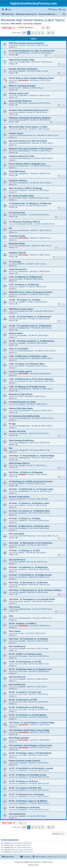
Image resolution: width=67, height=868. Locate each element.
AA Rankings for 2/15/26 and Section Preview (31, 481)
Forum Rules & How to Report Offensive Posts (31, 78)
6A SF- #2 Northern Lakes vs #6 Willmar (28, 801)
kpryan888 (22, 335)
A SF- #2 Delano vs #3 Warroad (24, 285)
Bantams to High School (21, 394)
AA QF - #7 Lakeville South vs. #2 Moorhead (30, 326)
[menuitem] (8, 9)
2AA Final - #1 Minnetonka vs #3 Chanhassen (31, 543)
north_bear (23, 319)
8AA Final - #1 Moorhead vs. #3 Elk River (28, 583)
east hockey (28, 24)
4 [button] (39, 33)
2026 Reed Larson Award (21, 309)
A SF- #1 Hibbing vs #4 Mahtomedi (25, 277)
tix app (12, 424)
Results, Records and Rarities (23, 69)
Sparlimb (22, 71)
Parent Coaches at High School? (25, 761)
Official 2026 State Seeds (21, 408)
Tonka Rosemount (18, 269)
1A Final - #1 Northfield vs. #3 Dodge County (30, 575)
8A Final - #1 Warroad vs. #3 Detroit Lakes (29, 526)
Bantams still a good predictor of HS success (31, 149)
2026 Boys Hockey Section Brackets (26, 43)
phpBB (26, 862)
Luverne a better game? (20, 371)
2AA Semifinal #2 (17, 677)
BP (20, 88)
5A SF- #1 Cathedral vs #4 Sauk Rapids (28, 715)
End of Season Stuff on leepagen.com (27, 164)
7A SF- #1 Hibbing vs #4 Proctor (24, 807)
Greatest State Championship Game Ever (29, 110)
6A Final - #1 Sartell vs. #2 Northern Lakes (29, 503)
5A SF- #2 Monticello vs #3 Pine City (26, 707)
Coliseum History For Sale (22, 156)
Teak (20, 279)
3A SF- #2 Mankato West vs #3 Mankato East (30, 669)
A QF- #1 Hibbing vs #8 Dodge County (27, 387)
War (11, 448)
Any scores (14, 607)
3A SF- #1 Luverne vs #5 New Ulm (25, 788)
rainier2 (21, 205)
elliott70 (21, 264)
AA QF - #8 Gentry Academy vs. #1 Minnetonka (31, 341)
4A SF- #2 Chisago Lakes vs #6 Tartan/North (30, 753)
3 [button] (36, 33)
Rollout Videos (16, 333)
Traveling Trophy (17, 236)
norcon (21, 633)
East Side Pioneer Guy (27, 135)
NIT (10, 228)
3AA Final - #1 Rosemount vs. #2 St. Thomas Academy (35, 590)
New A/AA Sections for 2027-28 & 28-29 (28, 141)
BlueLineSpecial (25, 158)
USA (11, 616)
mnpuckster (23, 433)
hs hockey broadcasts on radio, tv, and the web (32, 51)
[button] (24, 33)
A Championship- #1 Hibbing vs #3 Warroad (30, 203)
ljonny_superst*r (25, 601)
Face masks (15, 631)
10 (57, 56)
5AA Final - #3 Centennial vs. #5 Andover (29, 639)
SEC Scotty (23, 103)
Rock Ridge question (19, 738)
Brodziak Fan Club (25, 224)
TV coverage (15, 262)
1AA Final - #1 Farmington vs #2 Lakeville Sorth (32, 599)
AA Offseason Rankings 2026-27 (24, 222)
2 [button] (32, 33)
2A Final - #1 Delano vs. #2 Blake (25, 518)
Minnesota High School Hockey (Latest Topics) (33, 20)
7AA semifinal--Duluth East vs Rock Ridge (29, 730)
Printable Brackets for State (22, 402)
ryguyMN (22, 287)
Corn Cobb (23, 664)
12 (64, 56)
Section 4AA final (17, 431)
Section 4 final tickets (19, 497)
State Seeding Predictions (21, 440)
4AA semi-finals (16, 534)
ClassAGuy (23, 190)
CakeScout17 (24, 166)
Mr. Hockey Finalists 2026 (21, 196)
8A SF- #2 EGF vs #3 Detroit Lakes (25, 654)
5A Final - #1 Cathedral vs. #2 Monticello (28, 567)
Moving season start (19, 93)
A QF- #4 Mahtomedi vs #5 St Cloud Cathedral (31, 379)
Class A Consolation (19, 349)
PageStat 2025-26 (17, 253)
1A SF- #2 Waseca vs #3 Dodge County (28, 775)
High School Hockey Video (22, 60)
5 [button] (43, 33)
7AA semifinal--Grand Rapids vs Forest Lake (30, 745)
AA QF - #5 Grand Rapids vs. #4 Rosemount (30, 317)
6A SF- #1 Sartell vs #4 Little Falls (25, 692)
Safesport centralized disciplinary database (30, 118)
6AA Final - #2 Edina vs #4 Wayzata (26, 472)
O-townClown (24, 230)
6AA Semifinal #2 (17, 646)
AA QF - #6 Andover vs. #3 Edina (25, 300)
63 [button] (49, 33)
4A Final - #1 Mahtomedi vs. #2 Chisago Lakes (31, 489)
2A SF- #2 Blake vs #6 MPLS (22, 624)
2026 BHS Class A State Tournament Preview (30, 292)
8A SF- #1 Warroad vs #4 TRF (23, 700)
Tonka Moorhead (17, 171)
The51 (21, 396)
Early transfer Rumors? (20, 101)
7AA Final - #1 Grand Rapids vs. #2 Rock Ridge (31, 456)
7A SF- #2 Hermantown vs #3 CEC (25, 662)
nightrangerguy (24, 151)
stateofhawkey (24, 53)
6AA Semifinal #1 (17, 684)
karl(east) (38, 24)
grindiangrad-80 (24, 143)
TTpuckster (23, 215)
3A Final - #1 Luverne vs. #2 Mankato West (29, 511)
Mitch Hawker (17, 24)
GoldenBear (23, 95)
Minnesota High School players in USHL (28, 127)
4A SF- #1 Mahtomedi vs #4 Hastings (27, 794)
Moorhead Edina (17, 244)
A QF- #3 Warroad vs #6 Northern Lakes (28, 356)
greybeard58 (23, 120)
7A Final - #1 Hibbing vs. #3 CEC (24, 551)
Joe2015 (22, 45)
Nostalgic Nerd (24, 62)
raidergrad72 (23, 173)
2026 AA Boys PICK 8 (19, 463)
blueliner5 (22, 499)
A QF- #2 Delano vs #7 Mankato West (27, 364)
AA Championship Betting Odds (24, 416)
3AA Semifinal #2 (17, 814)
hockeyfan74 (23, 294)
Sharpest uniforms (18, 181)
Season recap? (16, 133)
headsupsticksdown (26, 351)
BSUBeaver (23, 528)
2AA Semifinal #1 (17, 560)
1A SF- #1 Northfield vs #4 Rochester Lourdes (31, 768)
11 (61, 56)
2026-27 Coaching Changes (22, 86)
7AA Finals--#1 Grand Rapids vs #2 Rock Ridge (32, 723)
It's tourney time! (17, 213)
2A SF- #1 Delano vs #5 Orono (23, 781)
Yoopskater (23, 763)
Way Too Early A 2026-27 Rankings (26, 188)
